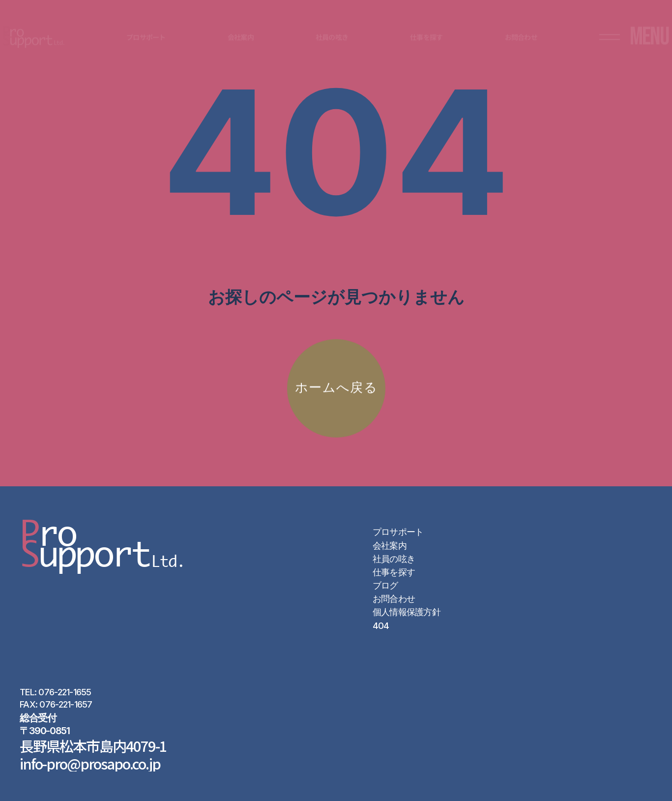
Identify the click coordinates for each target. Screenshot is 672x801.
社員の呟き (394, 559)
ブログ (385, 585)
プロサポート (398, 532)
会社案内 (390, 546)
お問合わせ (394, 599)
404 (381, 626)
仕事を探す (394, 572)
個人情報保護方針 (407, 612)
